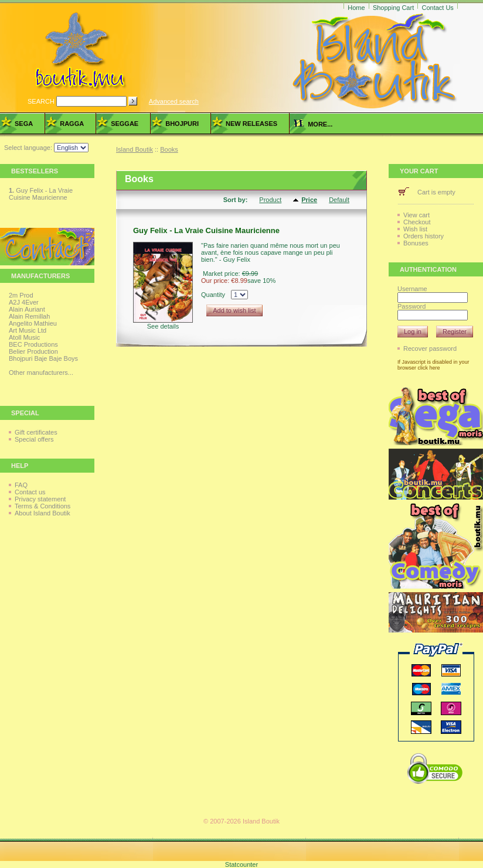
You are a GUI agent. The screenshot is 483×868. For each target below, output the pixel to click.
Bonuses (416, 243)
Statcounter (241, 864)
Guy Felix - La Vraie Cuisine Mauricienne (41, 194)
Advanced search (174, 101)
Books (169, 149)
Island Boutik (135, 149)
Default (339, 200)
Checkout (417, 222)
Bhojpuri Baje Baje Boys (43, 358)
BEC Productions (33, 344)
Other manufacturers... (41, 373)
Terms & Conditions (42, 506)
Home (356, 8)
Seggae (125, 124)
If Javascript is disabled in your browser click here (433, 365)
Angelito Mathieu (33, 323)
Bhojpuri (182, 124)
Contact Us (437, 8)
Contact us (30, 492)
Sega (24, 124)
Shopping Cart (393, 8)
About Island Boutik (42, 513)
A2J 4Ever (24, 302)
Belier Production (33, 351)
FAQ (21, 485)
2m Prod (21, 295)
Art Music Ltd (28, 330)
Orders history (424, 236)
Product (270, 200)
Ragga (72, 124)
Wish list (415, 229)
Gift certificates (36, 432)
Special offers (34, 439)
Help (20, 466)
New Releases (251, 124)
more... (313, 124)
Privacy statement (40, 499)
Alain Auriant (27, 309)
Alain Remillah (29, 316)
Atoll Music (24, 337)
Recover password (430, 348)
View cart (416, 215)
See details (163, 326)
